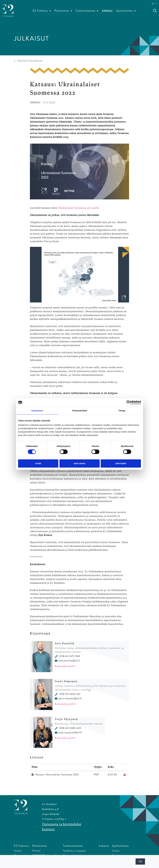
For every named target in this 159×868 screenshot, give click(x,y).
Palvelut (36, 851)
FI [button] (154, 4)
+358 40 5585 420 (68, 728)
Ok (140, 861)
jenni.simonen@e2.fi (68, 698)
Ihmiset (18, 851)
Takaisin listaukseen (28, 61)
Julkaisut (107, 11)
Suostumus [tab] (37, 411)
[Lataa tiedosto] (125, 775)
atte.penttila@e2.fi (67, 661)
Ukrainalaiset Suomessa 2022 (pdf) (79, 208)
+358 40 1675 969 (67, 656)
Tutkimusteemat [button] (86, 11)
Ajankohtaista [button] (125, 11)
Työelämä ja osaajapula (74, 851)
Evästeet (48, 829)
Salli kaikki (121, 463)
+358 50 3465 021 (68, 694)
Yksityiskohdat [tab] (79, 411)
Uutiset (116, 851)
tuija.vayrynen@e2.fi (68, 732)
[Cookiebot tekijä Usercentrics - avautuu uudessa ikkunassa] (129, 402)
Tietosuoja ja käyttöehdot (62, 824)
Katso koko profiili (65, 666)
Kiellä (38, 463)
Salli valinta (80, 463)
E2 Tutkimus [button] (41, 11)
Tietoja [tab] (122, 411)
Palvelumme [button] (62, 11)
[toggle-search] (155, 11)
